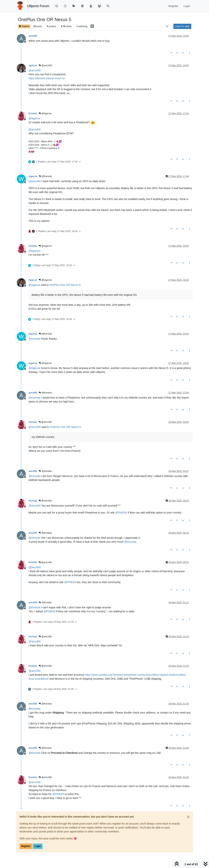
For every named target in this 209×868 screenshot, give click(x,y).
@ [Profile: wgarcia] (34, 251)
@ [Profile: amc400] (35, 70)
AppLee (33, 65)
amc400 (33, 36)
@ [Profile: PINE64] (121, 513)
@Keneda (45, 176)
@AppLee (45, 113)
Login (38, 846)
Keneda (33, 113)
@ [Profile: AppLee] (35, 118)
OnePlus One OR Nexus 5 (65, 285)
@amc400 (45, 65)
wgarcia (33, 176)
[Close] (188, 817)
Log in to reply (182, 26)
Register (26, 846)
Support (24, 26)
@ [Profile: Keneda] (35, 339)
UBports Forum (38, 6)
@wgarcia (45, 246)
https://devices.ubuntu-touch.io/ (47, 78)
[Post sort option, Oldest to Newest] (167, 26)
